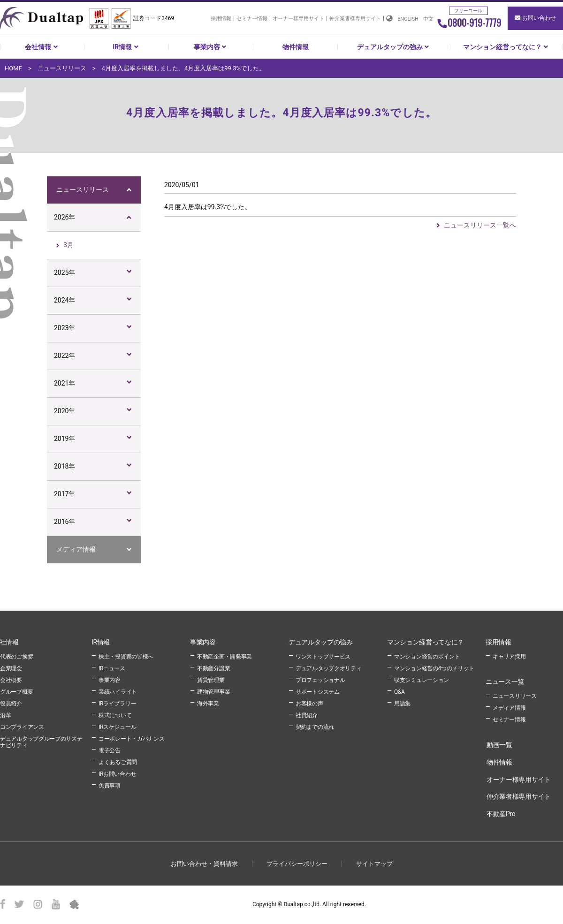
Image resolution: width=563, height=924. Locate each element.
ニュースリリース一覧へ (480, 225)
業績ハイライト (118, 692)
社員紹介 (307, 715)
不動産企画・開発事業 (224, 657)
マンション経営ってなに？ (507, 47)
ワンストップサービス (323, 657)
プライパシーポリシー (297, 864)
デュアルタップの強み (394, 47)
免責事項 (110, 786)
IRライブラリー (117, 704)
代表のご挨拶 (16, 657)
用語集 (402, 704)
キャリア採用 (509, 657)
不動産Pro (501, 814)
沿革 (5, 715)
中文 (428, 19)
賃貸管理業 (211, 680)
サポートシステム (318, 692)
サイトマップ (374, 864)
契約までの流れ (315, 727)
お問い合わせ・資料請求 (204, 864)
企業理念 (11, 668)
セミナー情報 (252, 19)
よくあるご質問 (118, 762)
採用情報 (221, 19)
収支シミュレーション (422, 680)
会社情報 (42, 47)
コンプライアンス (22, 727)
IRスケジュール (117, 727)
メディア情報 (76, 549)
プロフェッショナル (320, 680)
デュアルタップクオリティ (328, 668)
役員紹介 (11, 704)
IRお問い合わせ (117, 774)
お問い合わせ (535, 18)
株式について (115, 715)
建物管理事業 (213, 692)
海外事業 (208, 704)
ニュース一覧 (505, 682)
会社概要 (11, 680)
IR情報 (126, 47)
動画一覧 (499, 745)
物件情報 (296, 47)
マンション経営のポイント (427, 657)
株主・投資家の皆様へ (126, 657)
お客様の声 (309, 704)
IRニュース (112, 668)
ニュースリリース (83, 189)
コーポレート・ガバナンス (131, 739)
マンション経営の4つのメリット (434, 668)
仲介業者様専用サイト (355, 19)
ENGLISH (408, 19)
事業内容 (211, 47)
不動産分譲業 (213, 668)
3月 (68, 245)
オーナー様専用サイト (298, 19)
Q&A (399, 692)
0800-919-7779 (469, 23)
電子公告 (110, 750)
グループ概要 (16, 692)
